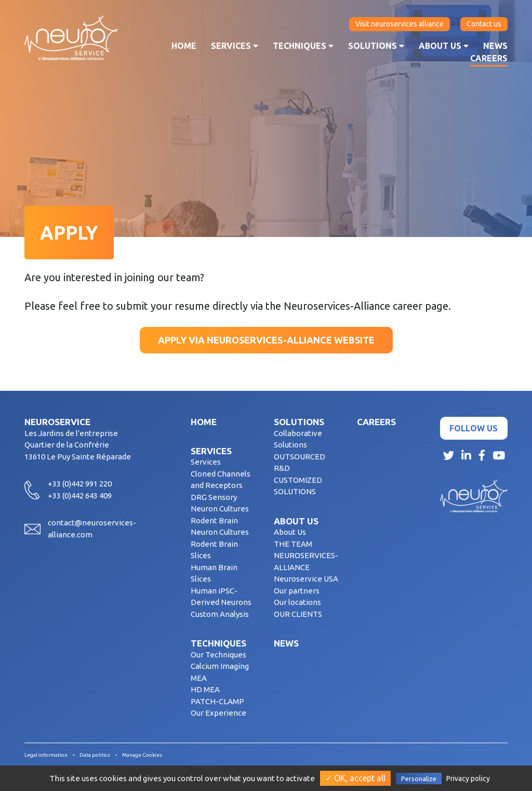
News (495, 46)
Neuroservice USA (306, 579)
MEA (199, 678)
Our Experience (218, 713)
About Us (290, 532)
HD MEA (205, 689)
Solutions (376, 46)
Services (235, 46)
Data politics (95, 755)
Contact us (484, 24)
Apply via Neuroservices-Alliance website (266, 340)
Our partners (297, 591)
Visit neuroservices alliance (400, 24)
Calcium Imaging (220, 666)
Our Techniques (218, 655)
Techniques (303, 46)
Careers (489, 58)
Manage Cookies (142, 755)
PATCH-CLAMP (217, 701)
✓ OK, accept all (355, 778)
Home (184, 46)
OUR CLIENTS (298, 614)
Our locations (297, 602)
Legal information (46, 755)
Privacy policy (468, 779)
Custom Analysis (220, 614)
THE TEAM (293, 544)
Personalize (419, 779)
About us (444, 46)
